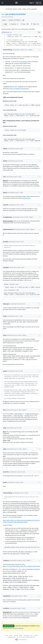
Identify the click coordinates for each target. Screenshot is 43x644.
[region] (21, 40)
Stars (25, 24)
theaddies (6, 267)
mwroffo (6, 205)
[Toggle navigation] (2, 3)
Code (5, 24)
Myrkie (5, 149)
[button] (23, 20)
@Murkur (5, 181)
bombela (6, 242)
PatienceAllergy (8, 50)
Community (26, 636)
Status (21, 636)
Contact (36, 636)
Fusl (3, 14)
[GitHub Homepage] (17, 640)
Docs (32, 636)
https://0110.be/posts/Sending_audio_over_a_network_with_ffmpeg (21, 566)
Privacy (11, 636)
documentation (23, 62)
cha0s (5, 316)
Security (16, 636)
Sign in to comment (18, 628)
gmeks (5, 371)
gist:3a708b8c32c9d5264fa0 (16, 14)
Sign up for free (9, 626)
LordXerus (6, 560)
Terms (7, 636)
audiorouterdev (26, 198)
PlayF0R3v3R (7, 596)
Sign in (32, 3)
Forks (35, 24)
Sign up (38, 3)
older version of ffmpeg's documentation (17, 88)
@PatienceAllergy (8, 221)
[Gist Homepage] (16, 3)
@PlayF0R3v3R (7, 612)
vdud (5, 335)
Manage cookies (12, 637)
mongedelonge (7, 217)
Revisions (14, 24)
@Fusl (4, 432)
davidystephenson (8, 229)
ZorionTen (6, 472)
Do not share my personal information (26, 637)
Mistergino (6, 304)
